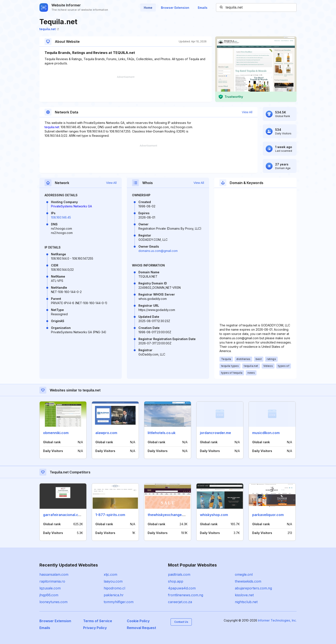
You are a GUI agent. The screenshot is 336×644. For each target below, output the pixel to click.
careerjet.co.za (180, 602)
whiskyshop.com (214, 515)
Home (148, 8)
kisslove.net (244, 595)
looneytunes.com (53, 602)
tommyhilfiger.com (119, 602)
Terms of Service (98, 621)
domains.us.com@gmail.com (158, 251)
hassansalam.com (54, 574)
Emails (203, 8)
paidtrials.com (179, 574)
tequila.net (49, 29)
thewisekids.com (248, 581)
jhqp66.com (49, 595)
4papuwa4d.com (182, 588)
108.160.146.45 (61, 217)
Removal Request (141, 628)
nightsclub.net (246, 602)
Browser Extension (175, 8)
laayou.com (113, 581)
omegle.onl (244, 574)
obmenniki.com (56, 433)
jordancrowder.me (215, 433)
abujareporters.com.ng (253, 588)
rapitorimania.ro (52, 581)
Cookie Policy (138, 621)
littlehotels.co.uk (162, 433)
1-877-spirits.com (110, 515)
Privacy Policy (95, 628)
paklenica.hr (114, 595)
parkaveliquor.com (268, 515)
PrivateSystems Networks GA (71, 206)
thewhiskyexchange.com (169, 515)
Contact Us (181, 622)
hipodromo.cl (114, 588)
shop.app (176, 581)
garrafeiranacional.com (63, 515)
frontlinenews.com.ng (186, 595)
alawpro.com (106, 433)
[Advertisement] (126, 89)
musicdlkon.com (266, 433)
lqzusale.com (50, 588)
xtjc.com (110, 574)
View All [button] (247, 112)
